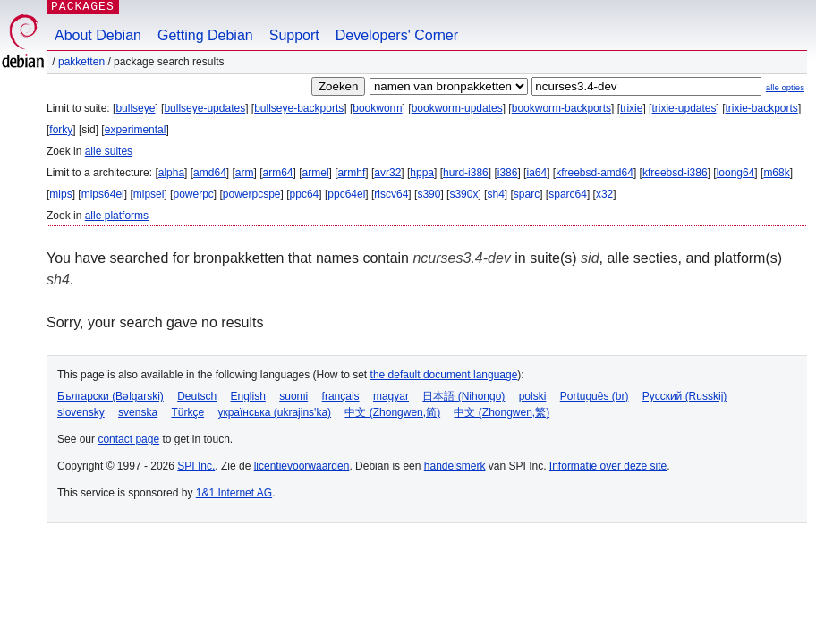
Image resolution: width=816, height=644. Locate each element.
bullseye (135, 108)
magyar (391, 396)
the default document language (444, 375)
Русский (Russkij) (685, 396)
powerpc (193, 194)
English (248, 396)
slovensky (81, 412)
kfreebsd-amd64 (595, 173)
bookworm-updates (457, 108)
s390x (463, 194)
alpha (171, 173)
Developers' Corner (397, 35)
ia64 (536, 173)
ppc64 (305, 194)
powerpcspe (252, 194)
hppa (422, 173)
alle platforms (117, 216)
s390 (429, 194)
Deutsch (197, 396)
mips (60, 194)
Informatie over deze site (608, 466)
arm (245, 173)
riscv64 (391, 194)
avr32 (387, 173)
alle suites (109, 151)
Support (294, 35)
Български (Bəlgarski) (110, 396)
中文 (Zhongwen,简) (392, 412)
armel (316, 173)
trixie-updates (684, 108)
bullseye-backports (299, 108)
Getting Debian (205, 35)
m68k (776, 173)
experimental (136, 130)
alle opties (785, 87)
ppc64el (346, 194)
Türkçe (187, 412)
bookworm (377, 108)
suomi (293, 396)
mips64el (103, 194)
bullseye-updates (204, 108)
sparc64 (568, 194)
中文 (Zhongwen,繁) (501, 412)
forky (61, 130)
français (341, 396)
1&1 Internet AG (234, 493)
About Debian (98, 35)
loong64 (736, 173)
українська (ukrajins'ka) (274, 412)
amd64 (210, 173)
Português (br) (595, 396)
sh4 (495, 194)
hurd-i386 (466, 173)
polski (533, 396)
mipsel (149, 194)
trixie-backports (762, 108)
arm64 (278, 173)
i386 (508, 173)
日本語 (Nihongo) (463, 396)
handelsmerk (455, 466)
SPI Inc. (196, 466)
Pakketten (81, 62)
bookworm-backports (561, 108)
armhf (352, 173)
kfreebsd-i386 (675, 173)
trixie (631, 108)
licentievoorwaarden (302, 466)
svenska (138, 412)
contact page (128, 439)
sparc (527, 194)
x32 (604, 194)
